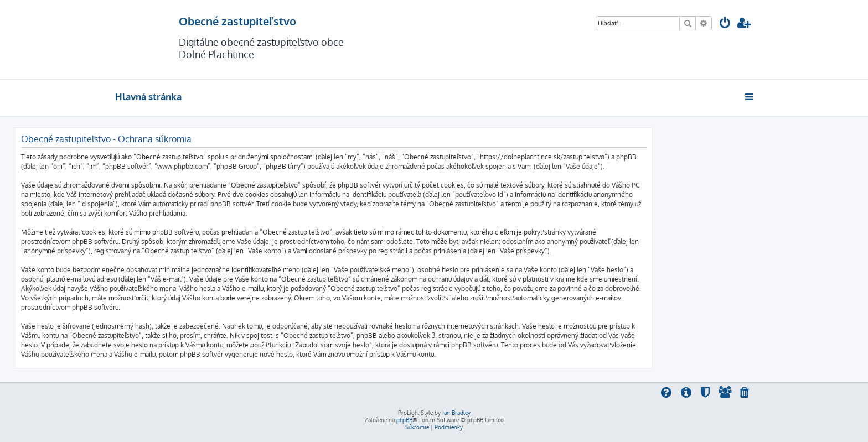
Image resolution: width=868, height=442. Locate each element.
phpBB (404, 420)
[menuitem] (725, 24)
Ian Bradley (456, 413)
